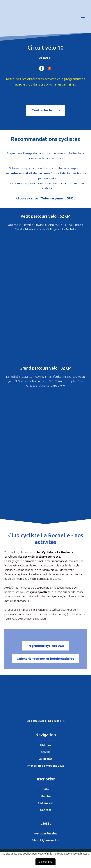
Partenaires (46, 803)
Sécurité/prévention (46, 840)
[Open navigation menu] (83, 18)
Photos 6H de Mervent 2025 (46, 766)
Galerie (45, 752)
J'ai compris (45, 862)
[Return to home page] (15, 18)
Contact (46, 810)
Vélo (46, 789)
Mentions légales (45, 833)
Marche (46, 796)
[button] (42, 68)
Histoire (46, 745)
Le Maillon (45, 759)
